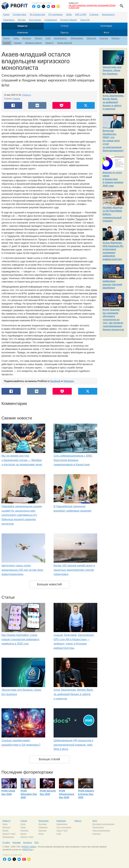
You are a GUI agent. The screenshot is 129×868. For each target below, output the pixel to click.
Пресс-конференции (101, 830)
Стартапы (94, 15)
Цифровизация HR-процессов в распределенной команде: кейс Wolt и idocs (73, 745)
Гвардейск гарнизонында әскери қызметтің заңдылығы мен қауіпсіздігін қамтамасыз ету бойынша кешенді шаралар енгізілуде (22, 515)
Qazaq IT (49, 43)
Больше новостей (49, 584)
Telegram (68, 381)
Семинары (43, 827)
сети (66, 830)
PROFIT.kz (28, 850)
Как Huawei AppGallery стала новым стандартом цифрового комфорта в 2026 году (20, 639)
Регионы (115, 38)
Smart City (85, 20)
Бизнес (6, 38)
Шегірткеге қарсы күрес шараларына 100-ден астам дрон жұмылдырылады (22, 570)
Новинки (18, 43)
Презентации (98, 827)
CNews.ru (27, 95)
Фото (106, 33)
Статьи (64, 26)
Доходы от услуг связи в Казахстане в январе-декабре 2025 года (113, 179)
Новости (23, 26)
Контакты (28, 843)
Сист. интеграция (64, 827)
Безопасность (108, 15)
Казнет (6, 15)
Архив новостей (64, 43)
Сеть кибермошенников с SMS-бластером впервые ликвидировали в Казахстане (73, 460)
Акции (41, 834)
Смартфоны (9, 20)
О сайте (6, 843)
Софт (48, 38)
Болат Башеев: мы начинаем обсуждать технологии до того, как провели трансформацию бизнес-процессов (113, 320)
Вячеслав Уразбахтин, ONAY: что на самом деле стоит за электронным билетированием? (113, 141)
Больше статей (49, 759)
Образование (77, 38)
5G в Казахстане (37, 15)
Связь (16, 38)
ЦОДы (69, 15)
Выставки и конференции (103, 824)
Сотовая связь (19, 15)
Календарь (106, 26)
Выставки (43, 824)
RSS (37, 843)
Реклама (16, 843)
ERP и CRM (81, 15)
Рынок (23, 827)
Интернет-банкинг (69, 20)
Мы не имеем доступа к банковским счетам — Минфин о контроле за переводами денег (22, 460)
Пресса (64, 33)
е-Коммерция (51, 20)
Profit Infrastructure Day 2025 (67, 794)
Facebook (55, 381)
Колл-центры (35, 20)
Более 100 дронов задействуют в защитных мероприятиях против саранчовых (74, 570)
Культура (104, 38)
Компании (23, 33)
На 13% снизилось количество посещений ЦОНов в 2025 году (92, 6)
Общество (91, 38)
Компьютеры (62, 824)
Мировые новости (33, 43)
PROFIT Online (29, 847)
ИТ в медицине (56, 15)
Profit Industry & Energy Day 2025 (86, 794)
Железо (38, 38)
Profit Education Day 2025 (29, 794)
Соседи (7, 43)
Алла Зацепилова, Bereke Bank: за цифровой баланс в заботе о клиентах (73, 694)
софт (13, 834)
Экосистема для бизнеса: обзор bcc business (112, 70)
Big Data (22, 20)
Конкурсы (42, 830)
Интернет (27, 38)
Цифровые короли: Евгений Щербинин (112, 284)
